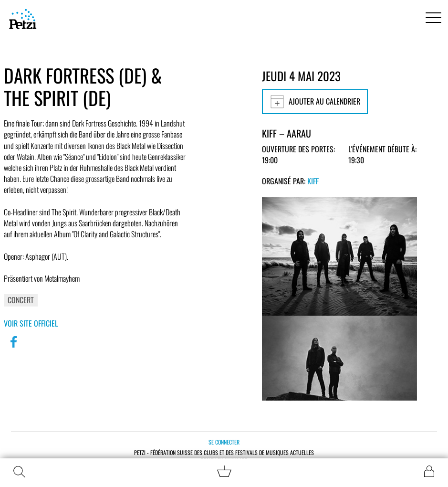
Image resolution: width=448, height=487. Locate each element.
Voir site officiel (31, 323)
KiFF (313, 181)
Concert (21, 300)
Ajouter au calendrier (315, 102)
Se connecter (224, 442)
